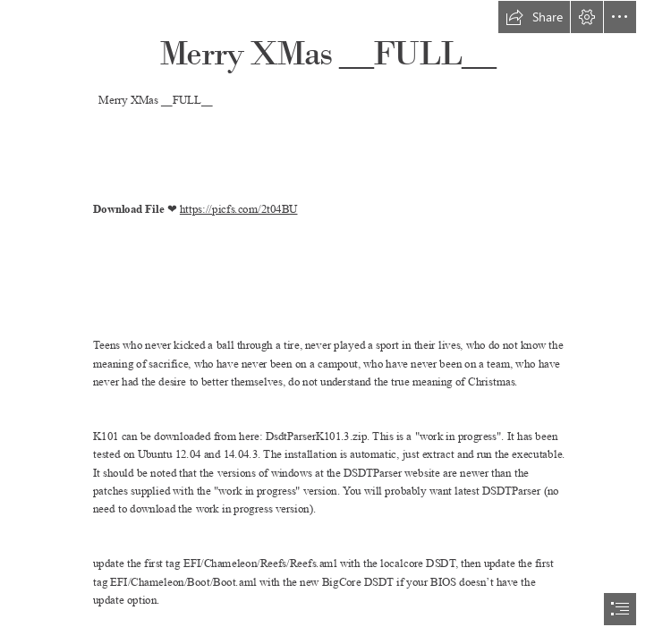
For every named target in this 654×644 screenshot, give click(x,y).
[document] (327, 322)
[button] (534, 17)
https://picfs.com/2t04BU (238, 208)
